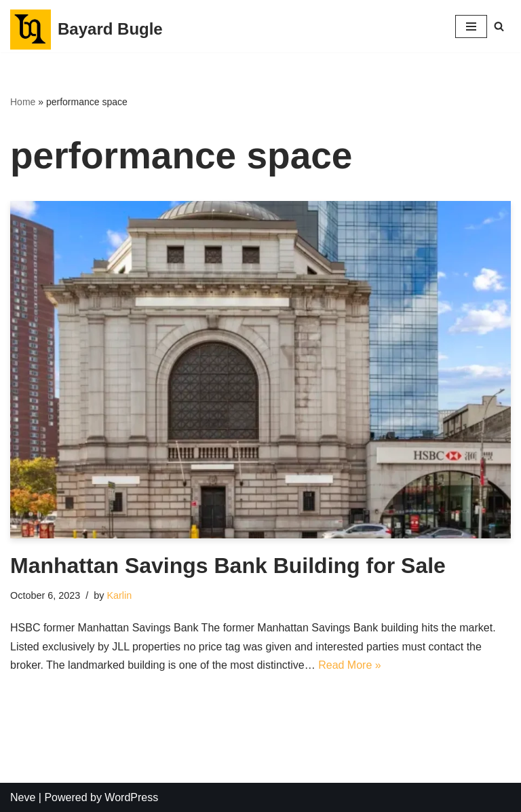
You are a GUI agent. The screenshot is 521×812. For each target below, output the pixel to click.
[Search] (499, 26)
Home (23, 102)
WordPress (131, 797)
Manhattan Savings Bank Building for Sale (228, 566)
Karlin (119, 595)
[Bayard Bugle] (86, 30)
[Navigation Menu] (471, 26)
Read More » (350, 665)
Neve (23, 797)
